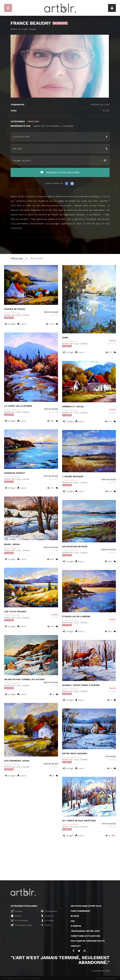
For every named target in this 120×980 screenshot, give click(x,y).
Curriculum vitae (21, 137)
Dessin (16, 916)
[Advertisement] (60, 860)
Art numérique (19, 920)
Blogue (75, 916)
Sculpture (48, 916)
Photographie (49, 911)
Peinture (17, 911)
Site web (17, 149)
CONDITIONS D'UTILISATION (85, 936)
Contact (76, 946)
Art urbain (48, 920)
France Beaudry (12, 313)
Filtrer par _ (19, 258)
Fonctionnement (81, 911)
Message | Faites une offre (60, 172)
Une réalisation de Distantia (107, 978)
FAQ (73, 921)
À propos (76, 926)
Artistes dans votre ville (86, 906)
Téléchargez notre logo (85, 931)
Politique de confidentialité (88, 941)
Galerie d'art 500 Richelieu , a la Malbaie (54, 126)
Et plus (46, 925)
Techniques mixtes (22, 925)
